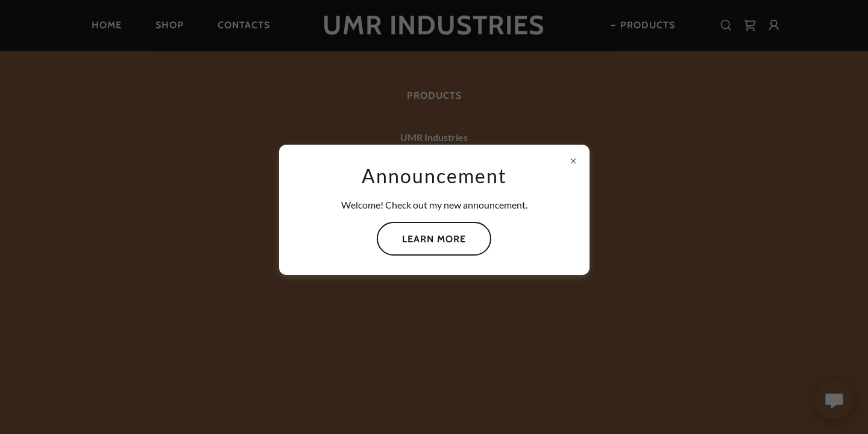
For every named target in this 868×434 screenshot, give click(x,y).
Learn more (434, 239)
